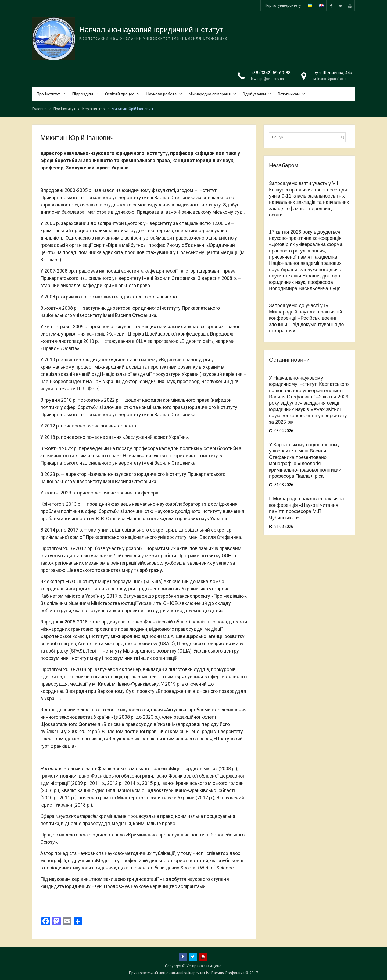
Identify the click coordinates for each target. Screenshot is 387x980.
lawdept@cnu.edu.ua (267, 79)
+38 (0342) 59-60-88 (271, 73)
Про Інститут (48, 94)
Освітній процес (120, 94)
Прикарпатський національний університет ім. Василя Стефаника (187, 973)
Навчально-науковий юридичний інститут (151, 30)
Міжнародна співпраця (210, 94)
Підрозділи (83, 94)
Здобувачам (254, 94)
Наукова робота (162, 94)
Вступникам (289, 94)
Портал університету (283, 5)
